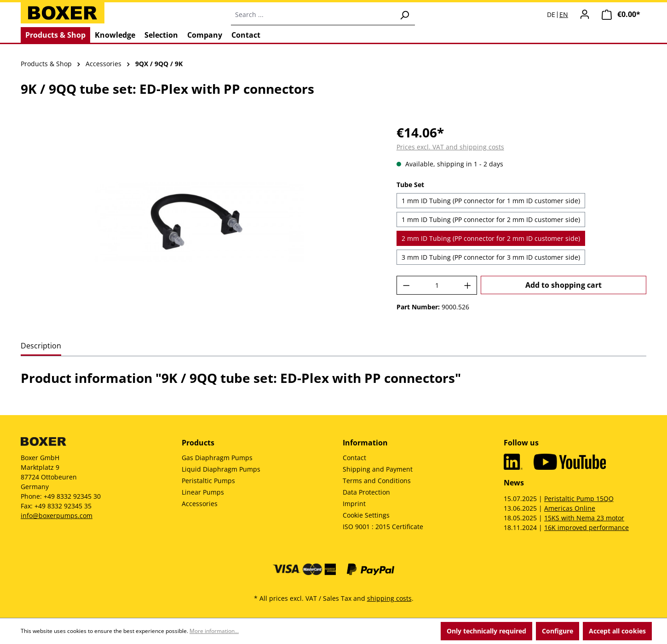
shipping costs (389, 598)
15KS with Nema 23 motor (584, 518)
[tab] (41, 346)
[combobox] (313, 15)
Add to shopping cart (563, 285)
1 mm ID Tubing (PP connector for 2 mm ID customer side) (491, 219)
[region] (199, 222)
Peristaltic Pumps (208, 481)
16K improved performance (586, 527)
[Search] (404, 15)
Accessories (200, 504)
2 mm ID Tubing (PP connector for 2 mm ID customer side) (491, 238)
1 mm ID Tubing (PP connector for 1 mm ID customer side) (491, 201)
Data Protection (366, 492)
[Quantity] (437, 285)
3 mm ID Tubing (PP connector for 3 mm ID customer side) (491, 257)
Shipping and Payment (378, 469)
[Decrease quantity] (406, 285)
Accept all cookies (617, 631)
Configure (558, 631)
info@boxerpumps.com (57, 516)
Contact (354, 458)
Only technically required (486, 631)
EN (564, 15)
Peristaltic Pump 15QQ (579, 499)
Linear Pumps (203, 492)
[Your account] (585, 14)
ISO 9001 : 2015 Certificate (383, 527)
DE (551, 15)
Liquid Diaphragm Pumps (221, 469)
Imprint (354, 504)
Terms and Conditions (377, 481)
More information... (214, 631)
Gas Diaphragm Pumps (217, 458)
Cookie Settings (366, 515)
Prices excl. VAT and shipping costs (450, 147)
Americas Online (570, 508)
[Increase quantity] (468, 285)
